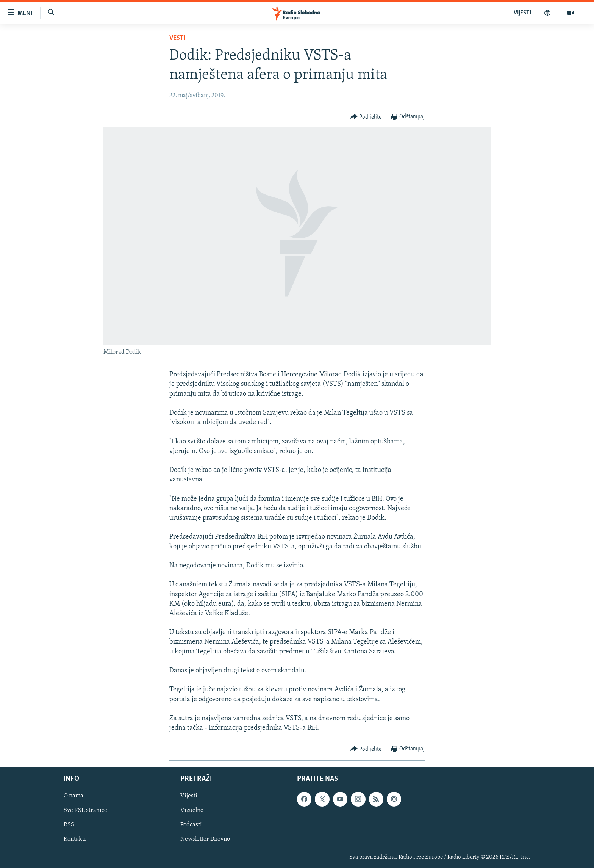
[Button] (366, 117)
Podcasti (191, 825)
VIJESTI (522, 13)
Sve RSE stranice (85, 811)
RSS (69, 825)
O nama (73, 796)
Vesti (177, 38)
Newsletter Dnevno (205, 840)
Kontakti (75, 840)
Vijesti (189, 796)
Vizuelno (192, 811)
